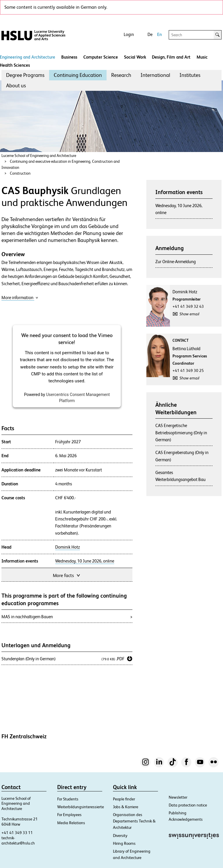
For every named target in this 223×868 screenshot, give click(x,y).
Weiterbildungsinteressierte (81, 807)
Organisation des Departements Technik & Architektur (134, 821)
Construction (20, 173)
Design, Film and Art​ (171, 57)
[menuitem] (25, 75)
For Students (68, 799)
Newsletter (178, 797)
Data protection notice (188, 805)
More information (20, 298)
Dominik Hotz (68, 547)
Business (69, 57)
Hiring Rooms (124, 843)
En (159, 34)
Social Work (135, 57)
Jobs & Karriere (126, 807)
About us (16, 85)
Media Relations (71, 823)
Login (129, 34)
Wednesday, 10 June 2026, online (85, 561)
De (150, 34)
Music (202, 57)
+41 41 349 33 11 (17, 833)
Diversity (120, 836)
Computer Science (101, 57)
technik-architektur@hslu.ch (18, 840)
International (155, 75)
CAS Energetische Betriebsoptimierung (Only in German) (181, 433)
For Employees (69, 815)
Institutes (190, 75)
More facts (67, 575)
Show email (189, 314)
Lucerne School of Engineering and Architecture (39, 156)
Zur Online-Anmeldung (176, 262)
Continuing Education (78, 75)
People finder (124, 799)
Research (121, 75)
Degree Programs (25, 75)
